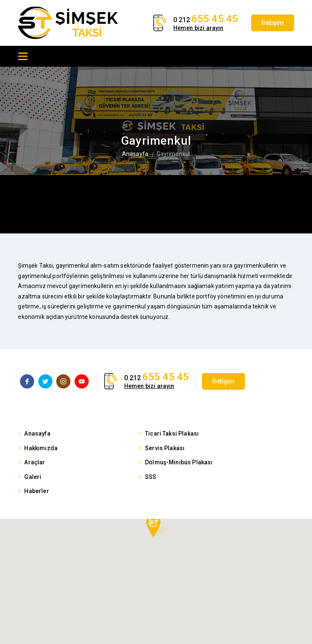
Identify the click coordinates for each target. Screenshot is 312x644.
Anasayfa (135, 154)
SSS (151, 477)
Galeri (33, 477)
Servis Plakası (165, 448)
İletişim (272, 23)
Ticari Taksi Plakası (172, 434)
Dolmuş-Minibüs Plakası (179, 462)
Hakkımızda (41, 448)
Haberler (36, 491)
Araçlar (35, 462)
